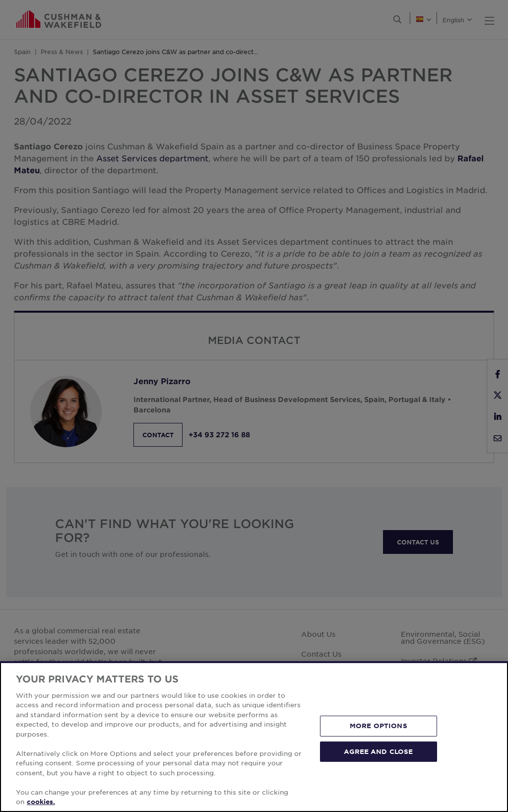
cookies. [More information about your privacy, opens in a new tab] (41, 802)
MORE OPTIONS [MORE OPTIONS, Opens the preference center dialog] (379, 726)
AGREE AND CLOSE (378, 751)
